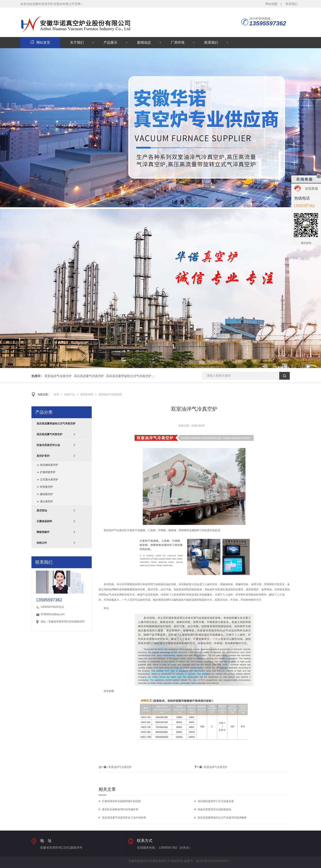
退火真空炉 (47, 501)
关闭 (319, 176)
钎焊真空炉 (47, 487)
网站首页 (40, 43)
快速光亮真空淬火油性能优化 (214, 809)
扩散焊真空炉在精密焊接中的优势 (121, 801)
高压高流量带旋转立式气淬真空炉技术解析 (222, 818)
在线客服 (312, 188)
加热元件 (42, 543)
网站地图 (271, 4)
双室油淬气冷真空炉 (58, 376)
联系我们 (292, 4)
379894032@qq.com (53, 614)
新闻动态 (144, 43)
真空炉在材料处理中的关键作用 (120, 809)
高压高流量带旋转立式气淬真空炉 (129, 376)
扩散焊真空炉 (48, 472)
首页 (56, 395)
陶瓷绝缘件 (43, 532)
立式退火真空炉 (49, 480)
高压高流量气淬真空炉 (89, 376)
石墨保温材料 (44, 521)
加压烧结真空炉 (49, 465)
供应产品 (70, 395)
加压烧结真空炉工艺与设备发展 (216, 801)
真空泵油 (42, 511)
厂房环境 (178, 43)
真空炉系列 (87, 395)
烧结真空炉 (47, 494)
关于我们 (77, 43)
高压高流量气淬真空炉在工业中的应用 (124, 818)
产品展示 (110, 43)
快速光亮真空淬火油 (48, 445)
